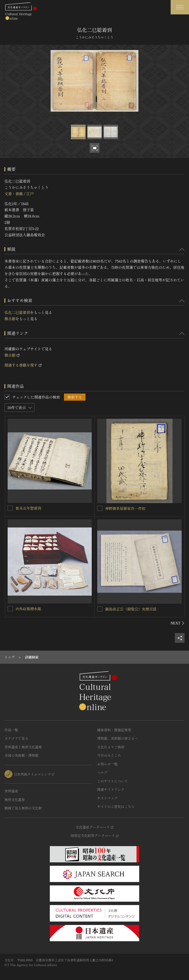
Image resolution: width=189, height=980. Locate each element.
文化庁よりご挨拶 (111, 747)
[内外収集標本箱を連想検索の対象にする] (10, 609)
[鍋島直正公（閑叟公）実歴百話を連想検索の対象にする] (100, 609)
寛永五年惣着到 (28, 508)
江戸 (30, 194)
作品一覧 (11, 730)
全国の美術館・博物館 (21, 755)
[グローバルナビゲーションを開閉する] (180, 7)
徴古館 (10, 319)
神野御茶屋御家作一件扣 (125, 508)
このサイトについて (113, 781)
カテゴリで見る (16, 738)
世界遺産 (11, 791)
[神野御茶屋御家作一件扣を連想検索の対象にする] (100, 508)
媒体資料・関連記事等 (114, 730)
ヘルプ (102, 772)
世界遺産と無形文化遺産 (23, 747)
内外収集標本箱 (28, 609)
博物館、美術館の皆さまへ (118, 738)
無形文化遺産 (15, 800)
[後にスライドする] (178, 623)
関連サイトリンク (111, 789)
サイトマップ (107, 798)
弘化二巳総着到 (17, 312)
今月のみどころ (109, 755)
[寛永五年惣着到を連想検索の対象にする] (10, 508)
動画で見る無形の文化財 (23, 808)
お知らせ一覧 (107, 764)
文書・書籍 (14, 194)
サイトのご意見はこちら (116, 806)
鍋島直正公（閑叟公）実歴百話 (131, 609)
